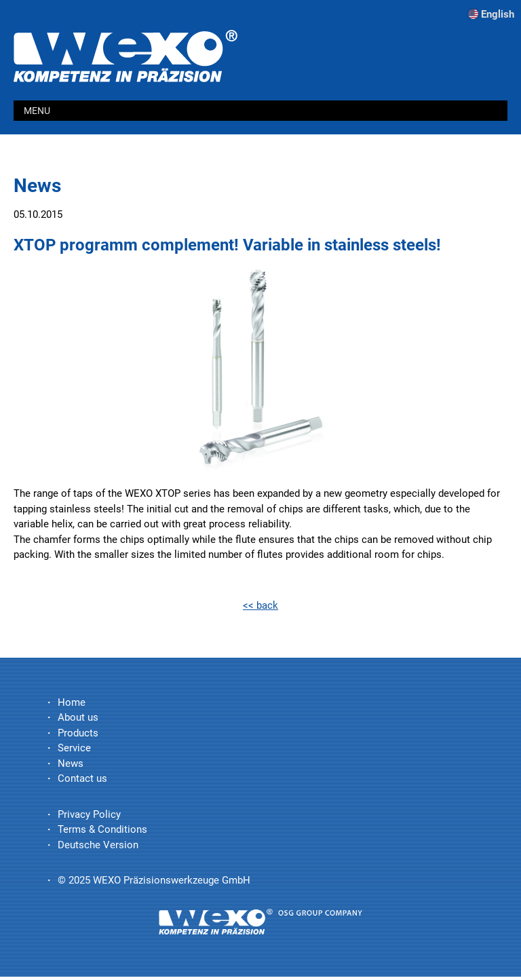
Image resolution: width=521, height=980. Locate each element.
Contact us (82, 778)
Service (74, 748)
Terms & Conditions (102, 829)
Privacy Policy (89, 814)
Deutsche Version (98, 845)
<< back (260, 605)
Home (72, 702)
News (71, 764)
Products (78, 733)
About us (78, 717)
